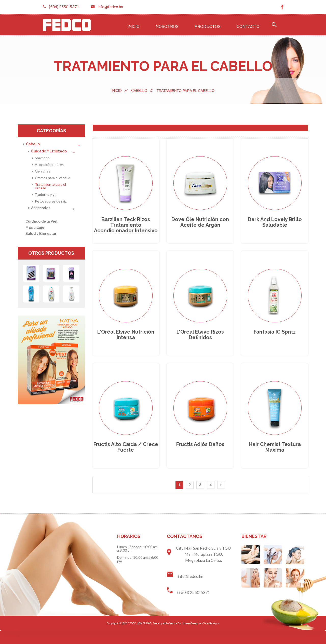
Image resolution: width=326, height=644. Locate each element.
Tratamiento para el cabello (50, 186)
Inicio (134, 27)
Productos (208, 27)
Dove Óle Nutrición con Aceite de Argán (200, 226)
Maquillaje (35, 227)
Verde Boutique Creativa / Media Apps (194, 636)
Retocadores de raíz (51, 201)
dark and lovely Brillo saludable (275, 226)
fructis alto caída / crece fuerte (126, 460)
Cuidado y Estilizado (49, 151)
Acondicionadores (49, 164)
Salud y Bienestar (41, 234)
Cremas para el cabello (53, 178)
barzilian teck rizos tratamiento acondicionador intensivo (126, 229)
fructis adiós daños (200, 457)
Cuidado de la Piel (41, 221)
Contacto (248, 27)
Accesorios (41, 208)
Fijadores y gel (46, 195)
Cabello (142, 91)
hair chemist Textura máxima (275, 460)
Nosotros (167, 27)
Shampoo (42, 158)
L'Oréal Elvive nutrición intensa (126, 343)
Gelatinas (43, 171)
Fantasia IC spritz (275, 340)
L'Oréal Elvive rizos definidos (200, 343)
